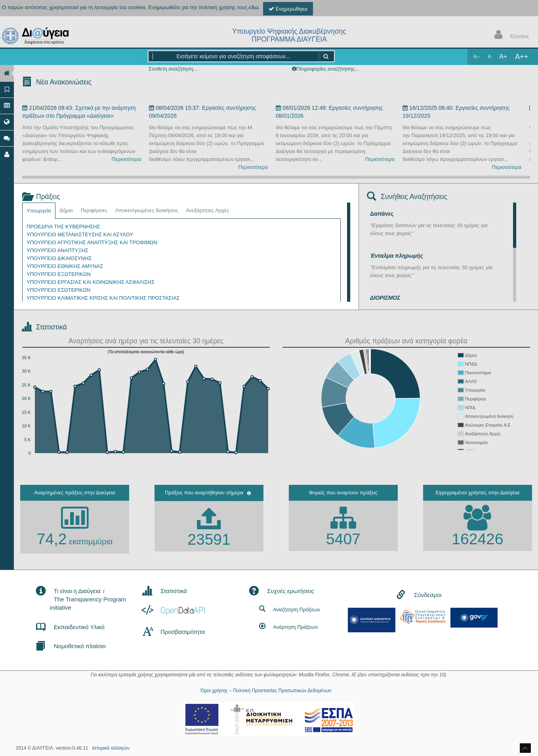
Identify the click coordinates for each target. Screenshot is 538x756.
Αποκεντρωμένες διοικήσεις (147, 210)
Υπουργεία (39, 211)
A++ (522, 57)
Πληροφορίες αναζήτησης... (328, 69)
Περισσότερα (126, 159)
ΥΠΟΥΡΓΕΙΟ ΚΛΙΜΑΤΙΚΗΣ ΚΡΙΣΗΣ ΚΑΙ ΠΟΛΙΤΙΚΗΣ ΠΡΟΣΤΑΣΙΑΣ (103, 298)
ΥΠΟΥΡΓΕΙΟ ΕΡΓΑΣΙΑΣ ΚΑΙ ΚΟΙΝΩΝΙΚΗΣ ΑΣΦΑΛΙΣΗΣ (91, 282)
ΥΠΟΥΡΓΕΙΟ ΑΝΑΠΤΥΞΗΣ (57, 250)
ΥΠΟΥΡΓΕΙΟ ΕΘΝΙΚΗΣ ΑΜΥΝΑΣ (65, 266)
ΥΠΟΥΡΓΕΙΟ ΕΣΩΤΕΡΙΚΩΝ (58, 290)
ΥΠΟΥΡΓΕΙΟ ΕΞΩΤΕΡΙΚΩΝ (59, 274)
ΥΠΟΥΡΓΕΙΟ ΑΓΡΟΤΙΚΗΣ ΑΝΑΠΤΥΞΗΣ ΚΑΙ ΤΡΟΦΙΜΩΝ (92, 242)
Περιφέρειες (94, 210)
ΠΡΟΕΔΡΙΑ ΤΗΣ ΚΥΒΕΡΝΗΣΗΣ (63, 227)
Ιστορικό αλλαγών (111, 748)
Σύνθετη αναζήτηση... (173, 69)
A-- (477, 57)
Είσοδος (510, 35)
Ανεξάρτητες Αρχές (208, 210)
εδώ (254, 7)
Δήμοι (66, 210)
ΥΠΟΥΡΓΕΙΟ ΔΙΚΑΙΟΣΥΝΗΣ (59, 258)
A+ (503, 56)
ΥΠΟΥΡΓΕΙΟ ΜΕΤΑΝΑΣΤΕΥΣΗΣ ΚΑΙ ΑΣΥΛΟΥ (80, 234)
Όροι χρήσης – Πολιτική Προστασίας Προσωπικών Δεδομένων (266, 691)
